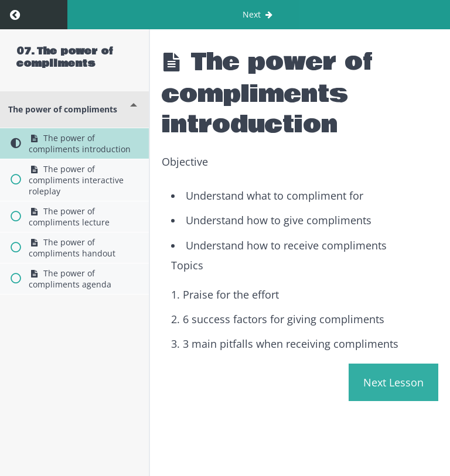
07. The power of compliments (65, 57)
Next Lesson (393, 382)
